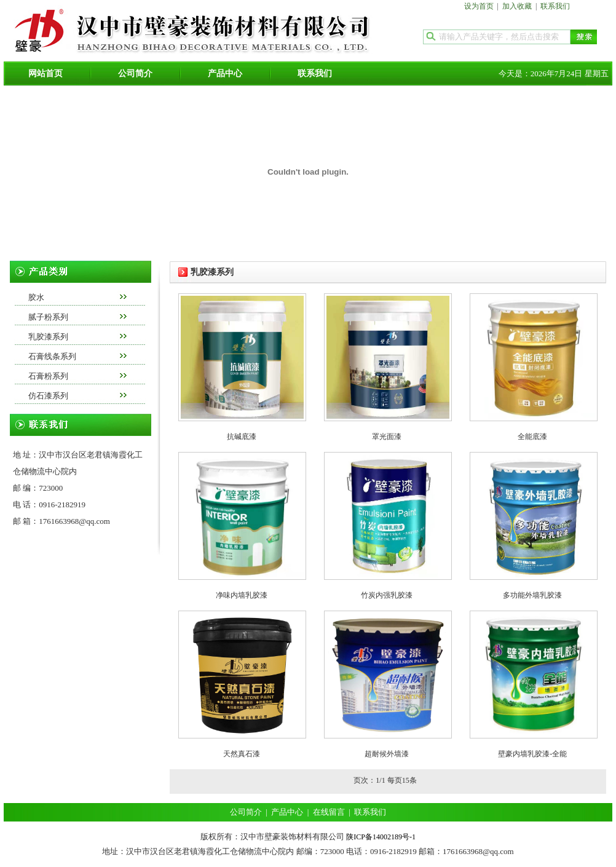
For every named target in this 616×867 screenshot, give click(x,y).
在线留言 (329, 812)
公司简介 (135, 73)
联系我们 (555, 6)
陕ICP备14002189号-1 (381, 837)
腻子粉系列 (48, 317)
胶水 (36, 297)
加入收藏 (517, 6)
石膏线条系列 (52, 356)
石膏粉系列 (48, 376)
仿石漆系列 (48, 396)
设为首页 (479, 6)
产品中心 (225, 73)
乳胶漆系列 (48, 337)
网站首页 (45, 73)
